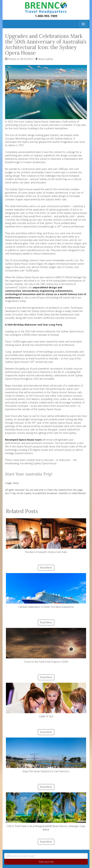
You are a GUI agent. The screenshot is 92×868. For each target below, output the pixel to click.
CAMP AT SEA (46, 700)
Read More (46, 568)
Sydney (49, 59)
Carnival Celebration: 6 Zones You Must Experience (46, 591)
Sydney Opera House (21, 189)
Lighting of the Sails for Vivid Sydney (57, 433)
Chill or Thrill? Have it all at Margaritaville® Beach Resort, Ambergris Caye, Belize (46, 812)
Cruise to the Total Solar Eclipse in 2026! (46, 646)
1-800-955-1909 (46, 16)
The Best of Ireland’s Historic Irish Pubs (46, 536)
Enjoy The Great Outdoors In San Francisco (46, 755)
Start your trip (46, 862)
